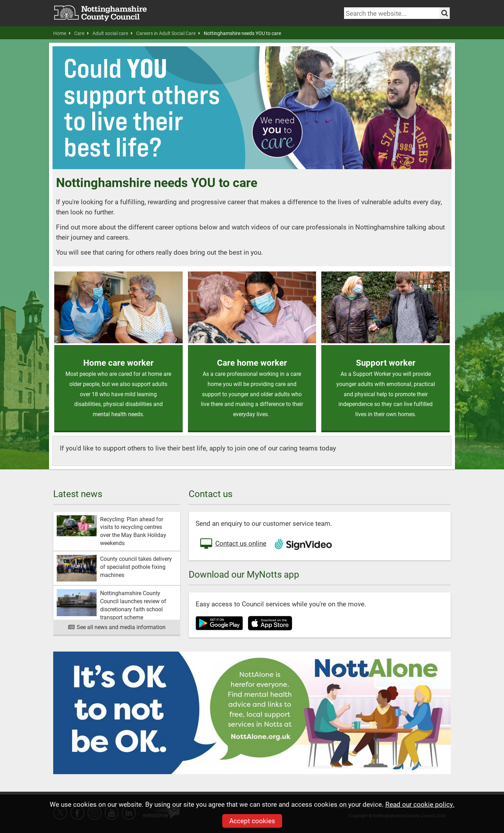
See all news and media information (117, 627)
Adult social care (113, 33)
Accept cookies (252, 821)
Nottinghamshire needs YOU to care (242, 33)
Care (82, 33)
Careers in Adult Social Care (168, 33)
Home (62, 33)
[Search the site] (445, 13)
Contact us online (233, 544)
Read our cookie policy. (420, 804)
